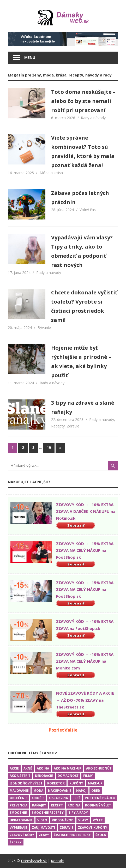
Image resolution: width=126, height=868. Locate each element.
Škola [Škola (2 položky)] (101, 835)
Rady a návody (93, 118)
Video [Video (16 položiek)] (42, 820)
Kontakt (58, 861)
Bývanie (44, 328)
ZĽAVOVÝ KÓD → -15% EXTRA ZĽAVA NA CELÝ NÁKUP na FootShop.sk (85, 550)
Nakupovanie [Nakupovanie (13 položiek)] (60, 791)
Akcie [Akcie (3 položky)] (14, 768)
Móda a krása (51, 173)
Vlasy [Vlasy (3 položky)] (83, 820)
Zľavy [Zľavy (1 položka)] (44, 835)
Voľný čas (88, 210)
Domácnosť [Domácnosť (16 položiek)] (68, 776)
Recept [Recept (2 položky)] (57, 805)
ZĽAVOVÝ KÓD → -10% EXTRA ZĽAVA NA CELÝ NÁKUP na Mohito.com (85, 661)
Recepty (58, 426)
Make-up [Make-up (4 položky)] (95, 783)
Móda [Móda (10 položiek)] (38, 791)
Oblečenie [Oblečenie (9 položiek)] (19, 798)
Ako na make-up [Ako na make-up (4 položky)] (68, 768)
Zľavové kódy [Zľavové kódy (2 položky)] (22, 835)
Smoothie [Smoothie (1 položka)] (18, 813)
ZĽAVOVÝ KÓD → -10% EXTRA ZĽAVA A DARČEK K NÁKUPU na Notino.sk (86, 511)
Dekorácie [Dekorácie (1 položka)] (44, 776)
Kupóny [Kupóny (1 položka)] (76, 783)
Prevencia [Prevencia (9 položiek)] (19, 805)
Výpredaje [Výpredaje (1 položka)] (18, 828)
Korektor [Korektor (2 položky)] (56, 783)
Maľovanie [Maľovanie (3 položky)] (19, 791)
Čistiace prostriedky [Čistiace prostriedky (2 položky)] (72, 835)
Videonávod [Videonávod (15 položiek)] (63, 820)
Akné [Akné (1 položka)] (28, 768)
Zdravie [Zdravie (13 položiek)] (67, 828)
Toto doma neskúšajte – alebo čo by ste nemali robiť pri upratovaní (83, 101)
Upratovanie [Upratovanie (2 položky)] (21, 820)
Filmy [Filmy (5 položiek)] (88, 776)
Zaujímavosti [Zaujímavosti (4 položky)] (43, 828)
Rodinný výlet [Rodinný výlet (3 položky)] (98, 805)
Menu (30, 57)
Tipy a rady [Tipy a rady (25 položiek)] (78, 813)
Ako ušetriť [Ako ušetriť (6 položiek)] (20, 776)
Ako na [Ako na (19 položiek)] (43, 768)
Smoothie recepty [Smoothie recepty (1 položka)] (48, 813)
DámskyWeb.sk (34, 861)
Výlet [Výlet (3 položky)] (98, 820)
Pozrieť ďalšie (63, 730)
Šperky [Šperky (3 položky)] (16, 842)
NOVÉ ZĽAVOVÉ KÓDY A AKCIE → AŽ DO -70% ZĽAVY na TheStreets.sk (85, 700)
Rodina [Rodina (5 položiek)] (74, 805)
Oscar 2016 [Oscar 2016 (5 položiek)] (58, 798)
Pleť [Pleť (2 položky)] (76, 798)
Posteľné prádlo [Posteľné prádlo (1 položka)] (100, 798)
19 (49, 447)
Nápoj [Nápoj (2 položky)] (81, 791)
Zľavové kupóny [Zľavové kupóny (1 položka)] (93, 828)
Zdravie (73, 426)
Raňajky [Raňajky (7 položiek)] (39, 805)
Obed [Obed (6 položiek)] (96, 791)
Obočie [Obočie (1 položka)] (38, 798)
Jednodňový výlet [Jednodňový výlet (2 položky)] (26, 783)
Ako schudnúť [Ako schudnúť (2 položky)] (99, 768)
